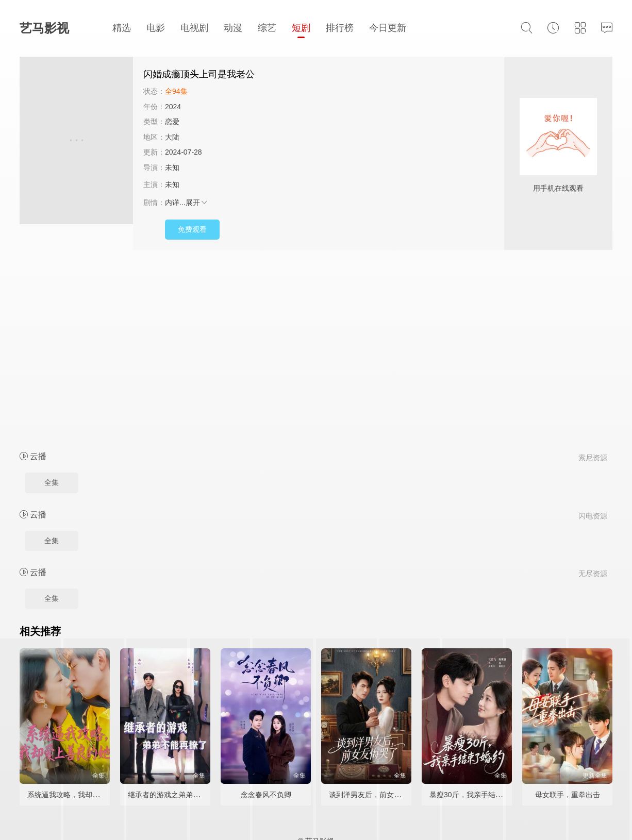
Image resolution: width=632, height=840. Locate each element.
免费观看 (192, 229)
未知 (172, 167)
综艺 (267, 28)
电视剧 (194, 28)
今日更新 (388, 28)
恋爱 (172, 122)
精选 (122, 28)
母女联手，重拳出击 (568, 795)
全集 (52, 482)
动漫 (233, 28)
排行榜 (340, 28)
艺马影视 (44, 28)
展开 (197, 203)
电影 (156, 28)
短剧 (301, 28)
